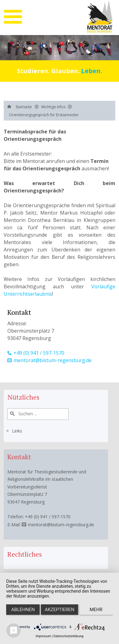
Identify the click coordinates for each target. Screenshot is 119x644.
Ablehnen (23, 610)
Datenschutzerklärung (68, 636)
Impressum (43, 636)
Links (17, 431)
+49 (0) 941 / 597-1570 (39, 353)
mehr (96, 610)
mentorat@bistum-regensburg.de (53, 360)
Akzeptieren (59, 610)
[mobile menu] (13, 17)
